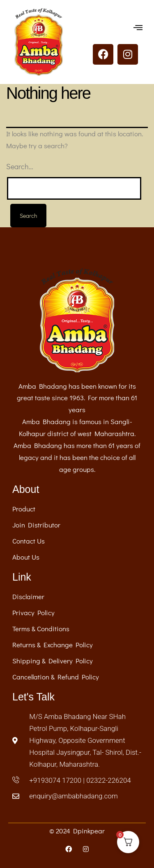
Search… (20, 166)
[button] (138, 27)
